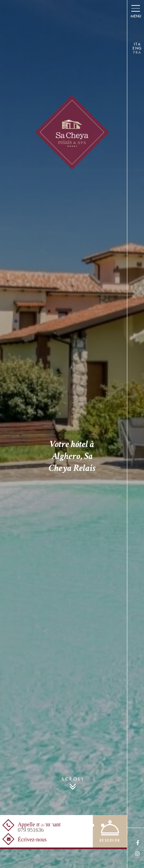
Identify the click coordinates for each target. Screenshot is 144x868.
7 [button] (103, 825)
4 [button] (72, 825)
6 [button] (92, 825)
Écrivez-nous (32, 840)
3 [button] (62, 825)
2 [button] (52, 825)
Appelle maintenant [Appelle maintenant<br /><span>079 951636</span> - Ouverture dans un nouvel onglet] (39, 827)
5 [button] (82, 825)
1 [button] (43, 825)
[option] (72, 434)
